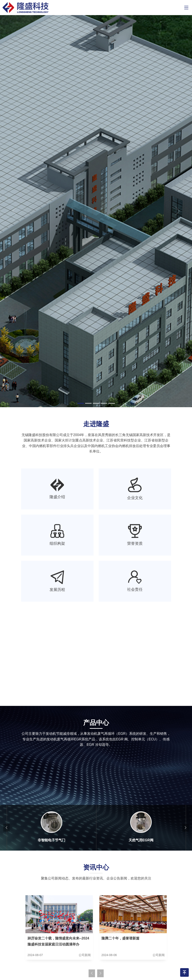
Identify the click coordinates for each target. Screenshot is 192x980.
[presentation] (6, 828)
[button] (14, 211)
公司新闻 (85, 955)
